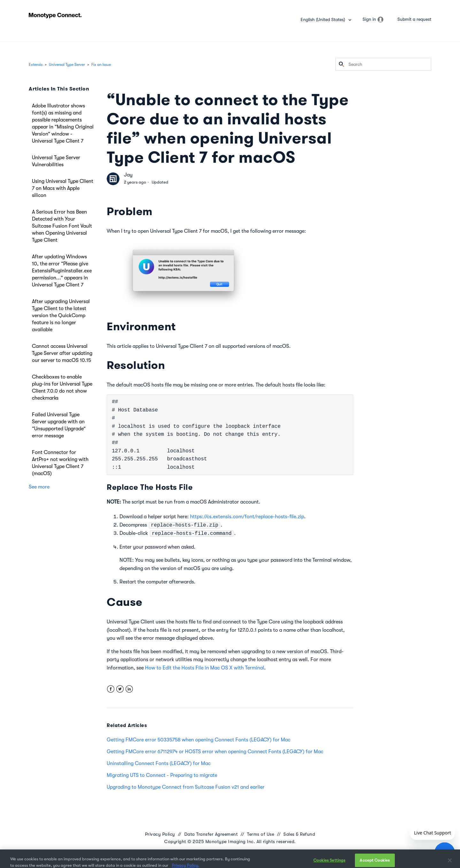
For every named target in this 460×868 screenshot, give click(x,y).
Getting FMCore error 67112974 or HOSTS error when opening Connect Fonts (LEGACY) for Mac (215, 752)
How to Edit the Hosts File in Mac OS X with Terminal (205, 668)
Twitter (120, 689)
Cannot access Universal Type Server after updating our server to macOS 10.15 (62, 353)
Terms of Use (261, 834)
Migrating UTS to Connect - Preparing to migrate (162, 775)
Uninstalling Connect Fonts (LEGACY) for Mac (159, 763)
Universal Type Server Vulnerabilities (56, 161)
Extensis (36, 65)
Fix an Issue (101, 65)
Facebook (111, 689)
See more (39, 487)
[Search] (383, 64)
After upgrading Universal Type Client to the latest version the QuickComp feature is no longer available (61, 316)
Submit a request (414, 19)
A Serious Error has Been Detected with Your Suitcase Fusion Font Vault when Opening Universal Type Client (62, 226)
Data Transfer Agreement (211, 834)
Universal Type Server (67, 65)
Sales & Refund (299, 834)
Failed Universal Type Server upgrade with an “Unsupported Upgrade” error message (59, 425)
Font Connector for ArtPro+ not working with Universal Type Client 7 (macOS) (60, 463)
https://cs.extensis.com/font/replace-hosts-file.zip (247, 517)
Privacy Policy (160, 834)
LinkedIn (129, 689)
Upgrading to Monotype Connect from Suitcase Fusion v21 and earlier (186, 787)
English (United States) (323, 20)
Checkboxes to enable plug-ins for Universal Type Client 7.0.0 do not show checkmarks (62, 387)
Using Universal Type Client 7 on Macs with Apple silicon (63, 188)
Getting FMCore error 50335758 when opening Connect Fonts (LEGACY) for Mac (199, 740)
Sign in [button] (369, 19)
